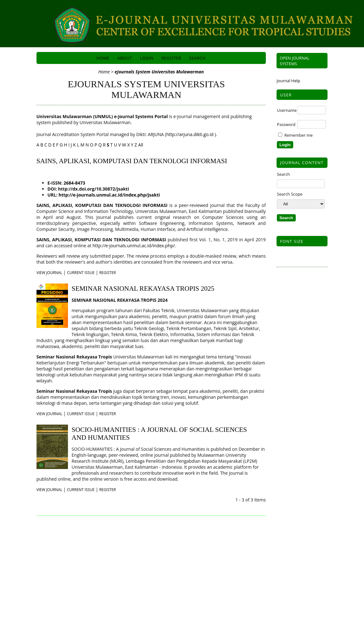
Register (171, 58)
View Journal (49, 272)
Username (287, 110)
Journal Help (288, 81)
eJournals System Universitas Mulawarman (159, 72)
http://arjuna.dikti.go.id (190, 134)
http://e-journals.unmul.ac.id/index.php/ (134, 246)
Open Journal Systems (294, 61)
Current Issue (81, 272)
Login (147, 58)
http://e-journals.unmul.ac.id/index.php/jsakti (109, 195)
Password (286, 124)
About (125, 58)
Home (103, 58)
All (141, 145)
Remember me (299, 135)
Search (197, 58)
